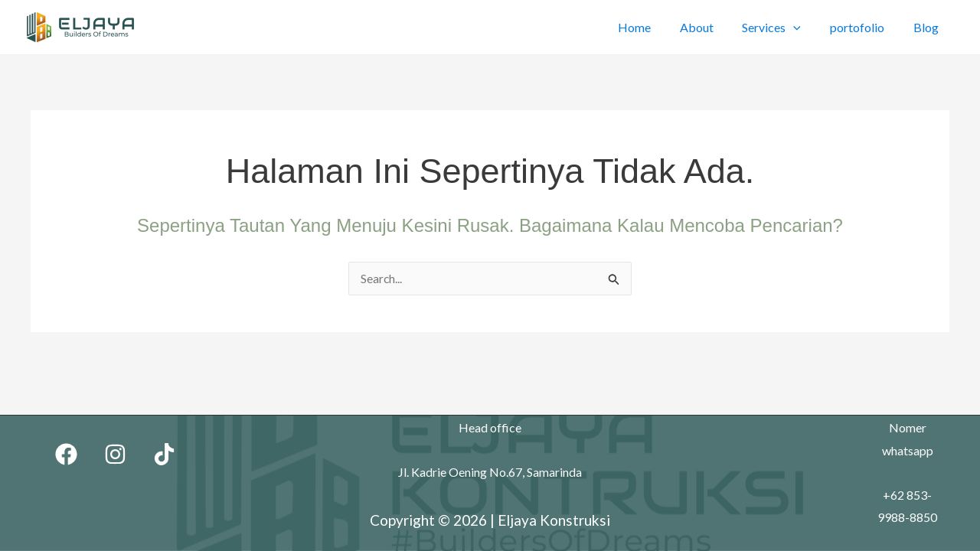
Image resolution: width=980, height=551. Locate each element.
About (712, 27)
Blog (928, 27)
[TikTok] (164, 454)
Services (783, 27)
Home (654, 27)
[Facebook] (66, 454)
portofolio (864, 27)
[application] (805, 27)
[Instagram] (115, 454)
